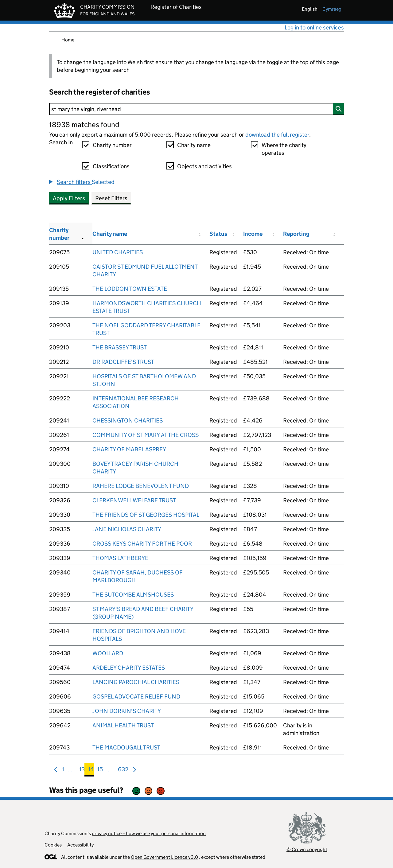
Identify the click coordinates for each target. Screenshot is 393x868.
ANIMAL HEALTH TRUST (123, 725)
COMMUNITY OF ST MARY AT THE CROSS (146, 435)
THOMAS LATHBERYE (120, 558)
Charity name (194, 145)
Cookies (53, 845)
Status (218, 234)
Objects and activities (204, 166)
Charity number (112, 145)
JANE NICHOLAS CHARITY (127, 529)
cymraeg (332, 9)
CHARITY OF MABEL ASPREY (129, 449)
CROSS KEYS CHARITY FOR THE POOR (142, 544)
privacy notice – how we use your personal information (149, 833)
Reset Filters (111, 198)
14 (91, 771)
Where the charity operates (284, 149)
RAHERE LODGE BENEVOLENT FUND (141, 486)
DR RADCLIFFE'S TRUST (123, 362)
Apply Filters (69, 198)
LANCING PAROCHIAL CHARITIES (136, 682)
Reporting (296, 234)
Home (68, 40)
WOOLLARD (108, 653)
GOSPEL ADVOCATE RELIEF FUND (136, 697)
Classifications (111, 166)
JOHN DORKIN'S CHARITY (127, 711)
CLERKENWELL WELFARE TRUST (134, 500)
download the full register (277, 135)
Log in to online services (314, 27)
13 (82, 771)
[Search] (196, 109)
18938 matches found (84, 125)
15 (100, 771)
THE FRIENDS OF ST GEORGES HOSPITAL (146, 515)
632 (123, 771)
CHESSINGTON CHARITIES (128, 420)
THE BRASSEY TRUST (120, 347)
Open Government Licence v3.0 (164, 857)
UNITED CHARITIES (118, 252)
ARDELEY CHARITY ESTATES (129, 668)
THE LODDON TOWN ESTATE (130, 289)
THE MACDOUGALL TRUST (126, 747)
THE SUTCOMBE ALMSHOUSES (133, 595)
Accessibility (80, 845)
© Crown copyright (307, 849)
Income (253, 234)
